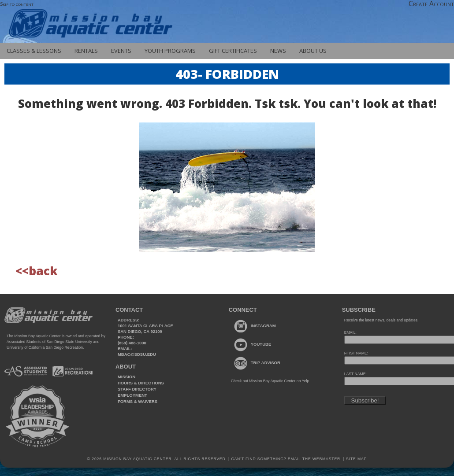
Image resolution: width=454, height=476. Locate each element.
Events (121, 51)
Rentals (86, 51)
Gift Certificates (233, 51)
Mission (127, 377)
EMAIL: (350, 332)
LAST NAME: (355, 374)
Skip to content (17, 4)
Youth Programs (170, 51)
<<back (36, 271)
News (278, 51)
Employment (132, 395)
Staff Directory (137, 389)
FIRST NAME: (356, 353)
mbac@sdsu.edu (137, 354)
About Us (313, 51)
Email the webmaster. (315, 459)
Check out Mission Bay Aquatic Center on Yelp (270, 381)
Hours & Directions (141, 383)
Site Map (356, 459)
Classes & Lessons (34, 51)
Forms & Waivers (138, 401)
